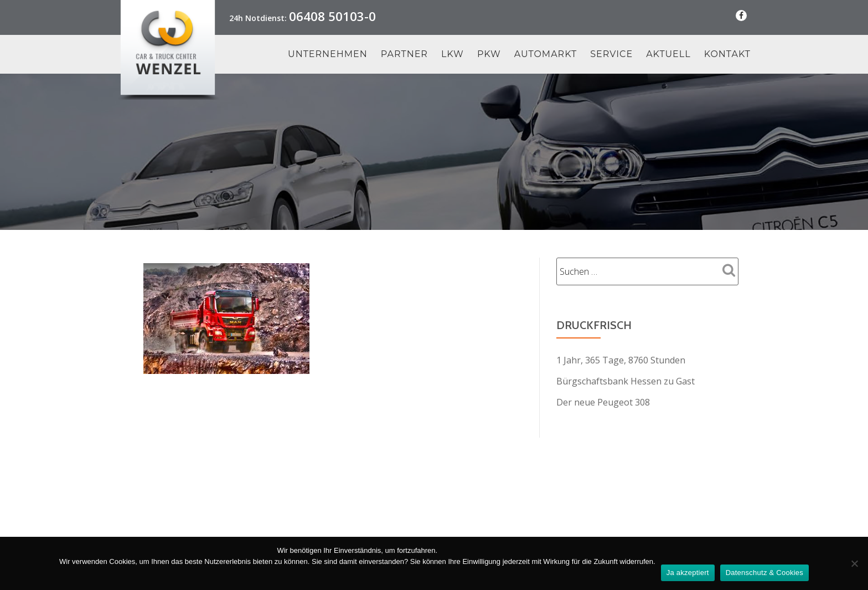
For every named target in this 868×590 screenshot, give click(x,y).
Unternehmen (328, 54)
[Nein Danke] (854, 563)
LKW (453, 54)
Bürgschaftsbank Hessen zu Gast (626, 381)
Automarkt (546, 54)
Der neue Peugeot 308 (603, 402)
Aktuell (668, 54)
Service (611, 54)
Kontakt (727, 54)
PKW (489, 54)
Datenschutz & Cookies (764, 573)
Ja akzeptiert (688, 573)
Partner (404, 54)
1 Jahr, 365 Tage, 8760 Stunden (621, 360)
